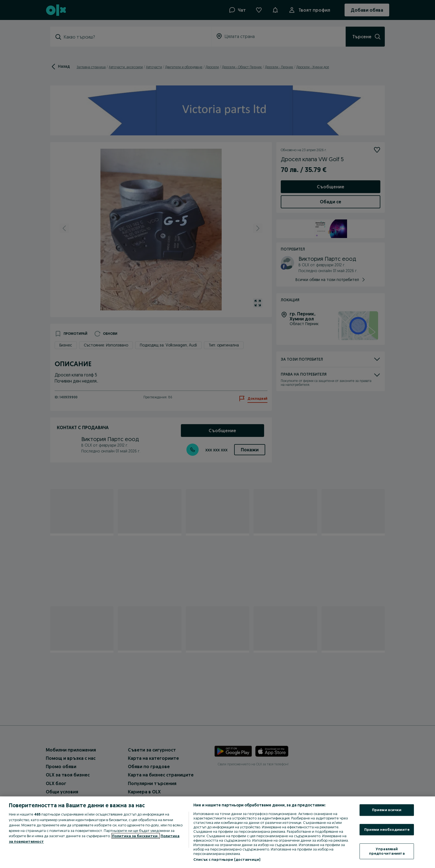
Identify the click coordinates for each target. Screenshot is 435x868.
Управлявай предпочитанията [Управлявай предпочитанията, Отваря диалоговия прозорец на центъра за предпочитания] (387, 851)
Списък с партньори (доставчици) (227, 859)
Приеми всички (387, 810)
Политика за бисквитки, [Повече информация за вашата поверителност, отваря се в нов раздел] (136, 836)
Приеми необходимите (387, 829)
